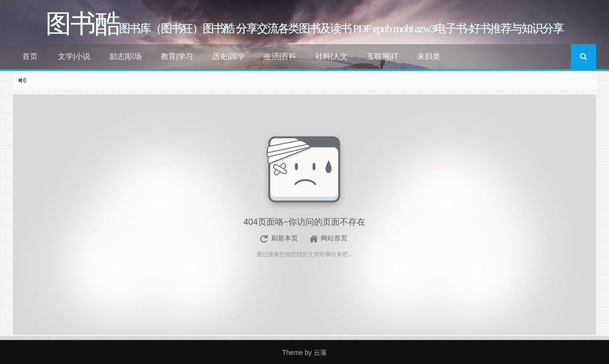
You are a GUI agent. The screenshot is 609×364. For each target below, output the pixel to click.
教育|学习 (177, 56)
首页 (30, 56)
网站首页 (334, 238)
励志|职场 (126, 56)
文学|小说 (74, 56)
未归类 (429, 56)
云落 (320, 353)
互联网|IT (383, 56)
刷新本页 (285, 238)
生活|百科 (280, 56)
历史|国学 (228, 56)
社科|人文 (332, 56)
